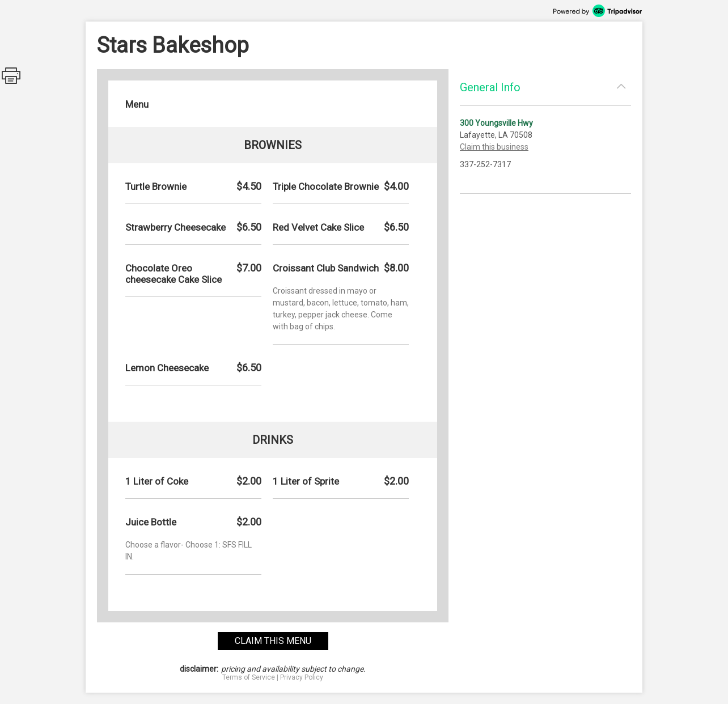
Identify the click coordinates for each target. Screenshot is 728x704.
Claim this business (494, 147)
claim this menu (273, 641)
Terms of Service (249, 677)
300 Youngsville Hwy (496, 123)
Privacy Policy (302, 677)
